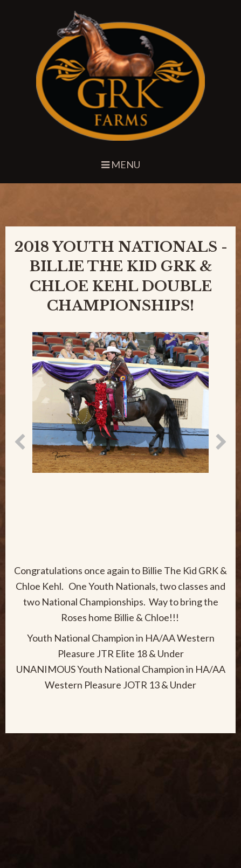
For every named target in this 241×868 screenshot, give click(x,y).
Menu (121, 164)
